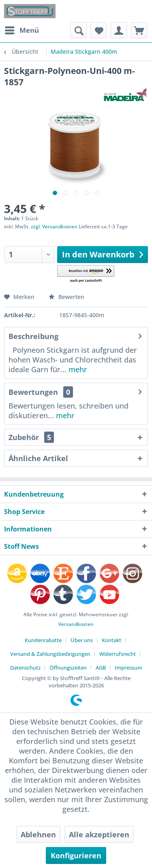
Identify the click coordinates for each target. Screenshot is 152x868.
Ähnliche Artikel (38, 458)
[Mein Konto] (119, 30)
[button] (86, 274)
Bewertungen (33, 392)
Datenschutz (25, 668)
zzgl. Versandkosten (54, 226)
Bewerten (66, 297)
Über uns (82, 640)
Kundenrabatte (43, 640)
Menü (22, 29)
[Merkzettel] (98, 30)
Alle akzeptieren (99, 834)
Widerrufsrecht (118, 654)
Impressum (128, 668)
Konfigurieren (76, 855)
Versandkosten (76, 624)
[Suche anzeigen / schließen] (78, 30)
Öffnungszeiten (68, 668)
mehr (77, 369)
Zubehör (31, 437)
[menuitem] (21, 30)
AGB (101, 668)
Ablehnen (38, 834)
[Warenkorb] (139, 30)
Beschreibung (33, 336)
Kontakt (111, 640)
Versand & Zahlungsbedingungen (50, 654)
